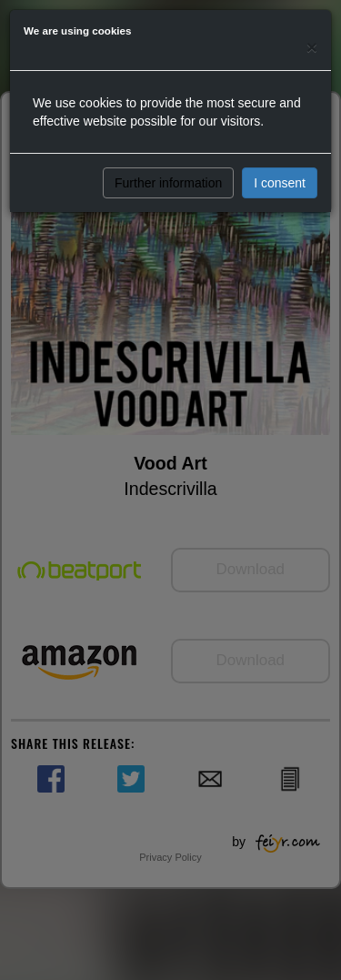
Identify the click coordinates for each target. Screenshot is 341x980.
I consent (280, 183)
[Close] (312, 47)
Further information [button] (168, 183)
